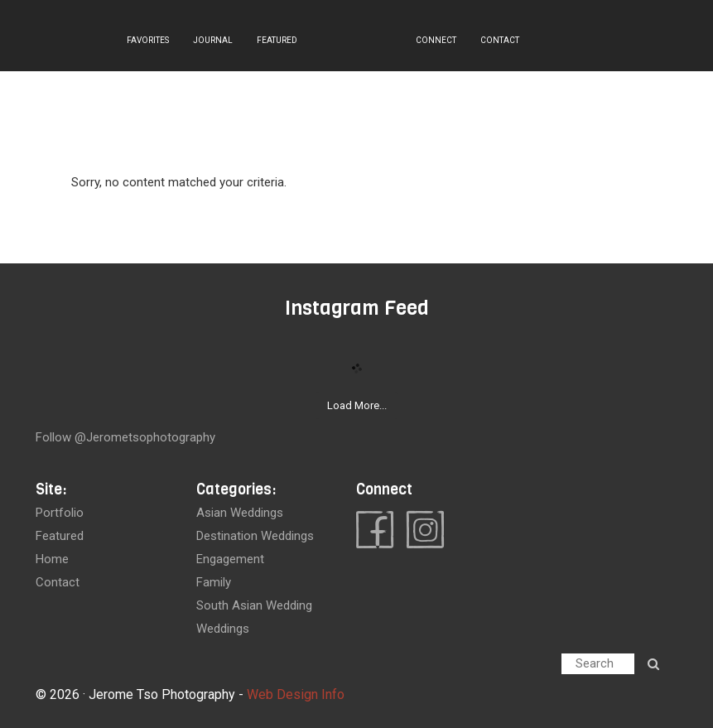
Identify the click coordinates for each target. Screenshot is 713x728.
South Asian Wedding (254, 605)
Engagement (230, 559)
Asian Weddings (240, 513)
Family (214, 582)
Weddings (223, 629)
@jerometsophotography (145, 437)
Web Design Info (296, 694)
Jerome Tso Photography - (168, 694)
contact (58, 582)
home (52, 559)
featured (60, 536)
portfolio (60, 513)
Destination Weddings (255, 536)
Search (595, 663)
